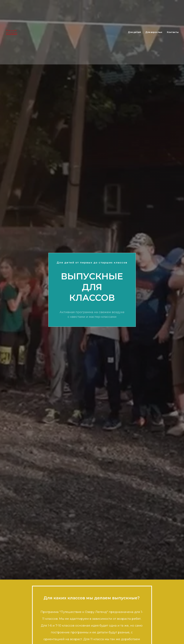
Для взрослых (154, 32)
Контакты (173, 32)
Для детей (134, 32)
